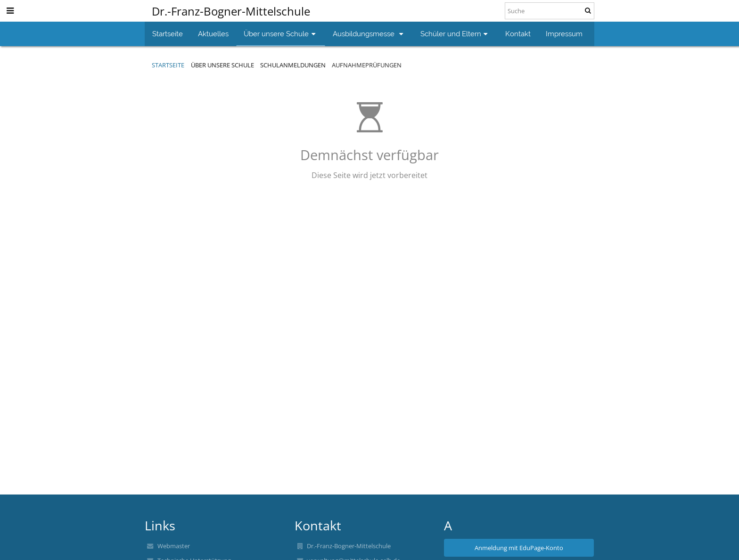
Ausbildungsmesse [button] (369, 34)
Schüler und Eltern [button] (455, 34)
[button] (10, 10)
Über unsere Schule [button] (281, 34)
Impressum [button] (564, 34)
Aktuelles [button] (213, 34)
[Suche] (550, 11)
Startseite (168, 65)
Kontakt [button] (518, 34)
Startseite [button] (168, 34)
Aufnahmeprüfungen (367, 65)
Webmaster (174, 546)
